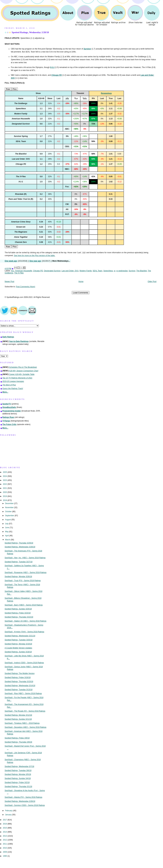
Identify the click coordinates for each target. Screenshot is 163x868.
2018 (5, 500)
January (9, 815)
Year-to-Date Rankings (19, 341)
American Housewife (24, 271)
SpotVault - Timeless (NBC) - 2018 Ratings (22, 723)
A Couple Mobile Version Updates (18, 648)
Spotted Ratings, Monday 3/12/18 (18, 715)
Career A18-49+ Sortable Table (22, 374)
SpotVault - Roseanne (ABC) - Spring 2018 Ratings (26, 572)
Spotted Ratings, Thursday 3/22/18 (19, 617)
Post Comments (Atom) (26, 287)
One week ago (11, 261)
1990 (5, 856)
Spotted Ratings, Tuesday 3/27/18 (19, 562)
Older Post (152, 282)
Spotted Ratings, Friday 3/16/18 (18, 677)
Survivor (132, 271)
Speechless (108, 271)
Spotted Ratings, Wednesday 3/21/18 (20, 636)
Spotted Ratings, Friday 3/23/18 (18, 613)
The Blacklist (141, 271)
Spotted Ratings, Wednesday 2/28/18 (30, 32)
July (7, 524)
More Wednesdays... (61, 261)
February (9, 811)
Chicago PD (38, 271)
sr (115, 271)
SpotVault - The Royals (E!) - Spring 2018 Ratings (25, 711)
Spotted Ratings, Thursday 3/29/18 (19, 543)
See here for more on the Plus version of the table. (34, 256)
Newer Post (9, 282)
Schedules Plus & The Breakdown (23, 367)
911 (13, 271)
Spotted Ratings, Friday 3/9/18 (17, 738)
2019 (5, 496)
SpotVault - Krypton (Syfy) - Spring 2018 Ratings (24, 632)
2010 (5, 848)
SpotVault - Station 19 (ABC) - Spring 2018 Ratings (26, 621)
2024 (5, 476)
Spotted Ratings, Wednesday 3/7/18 (19, 766)
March (8, 540)
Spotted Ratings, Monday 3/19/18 (18, 644)
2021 (5, 488)
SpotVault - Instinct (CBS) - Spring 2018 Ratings (24, 663)
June (7, 528)
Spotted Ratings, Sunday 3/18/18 (18, 652)
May (7, 532)
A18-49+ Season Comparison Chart (24, 371)
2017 (5, 820)
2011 (5, 844)
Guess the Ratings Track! (13, 389)
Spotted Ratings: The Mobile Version (20, 673)
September (10, 516)
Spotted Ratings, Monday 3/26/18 (18, 577)
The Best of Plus (9, 385)
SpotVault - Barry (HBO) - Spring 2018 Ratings (24, 605)
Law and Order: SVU (70, 271)
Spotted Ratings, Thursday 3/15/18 (19, 682)
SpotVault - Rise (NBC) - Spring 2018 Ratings (23, 693)
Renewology (106, 93)
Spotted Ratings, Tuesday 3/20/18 (19, 640)
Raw (8, 89)
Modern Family (86, 271)
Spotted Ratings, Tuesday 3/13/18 (19, 690)
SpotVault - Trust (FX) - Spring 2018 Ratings (23, 581)
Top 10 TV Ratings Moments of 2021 (17, 378)
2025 (5, 472)
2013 (5, 836)
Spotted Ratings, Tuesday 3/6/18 (18, 770)
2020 (5, 492)
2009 (5, 852)
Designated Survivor (52, 271)
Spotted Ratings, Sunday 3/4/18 (18, 778)
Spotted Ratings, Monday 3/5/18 (18, 774)
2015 (5, 828)
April (7, 536)
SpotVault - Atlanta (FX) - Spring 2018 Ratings (23, 797)
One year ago (35, 261)
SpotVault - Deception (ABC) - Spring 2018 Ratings (26, 727)
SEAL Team (97, 271)
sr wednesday (122, 271)
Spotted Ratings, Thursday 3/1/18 (18, 787)
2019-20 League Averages (13, 381)
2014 (5, 832)
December (10, 503)
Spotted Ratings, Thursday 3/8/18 (18, 742)
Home (81, 282)
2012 (5, 840)
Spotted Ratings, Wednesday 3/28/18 (20, 547)
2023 (5, 480)
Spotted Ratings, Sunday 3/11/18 (18, 719)
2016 (5, 824)
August (8, 520)
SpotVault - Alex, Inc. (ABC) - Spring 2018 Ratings (25, 558)
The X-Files (19, 273)
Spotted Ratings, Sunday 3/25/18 (18, 609)
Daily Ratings (8, 337)
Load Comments (81, 293)
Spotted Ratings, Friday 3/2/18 (17, 782)
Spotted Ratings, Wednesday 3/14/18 (20, 686)
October (9, 512)
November (10, 507)
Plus (15, 89)
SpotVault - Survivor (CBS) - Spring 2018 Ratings (25, 805)
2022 (5, 484)
